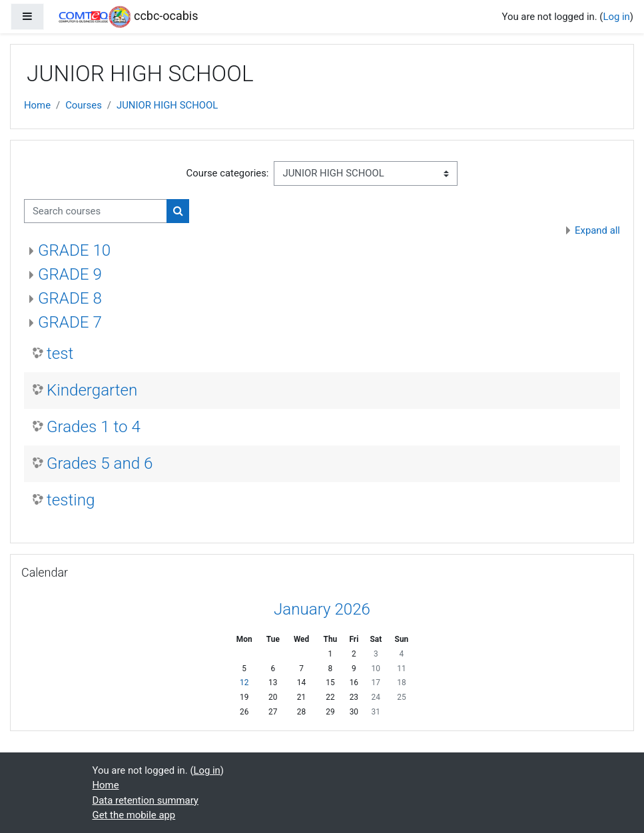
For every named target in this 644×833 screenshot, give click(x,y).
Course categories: (228, 173)
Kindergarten (92, 390)
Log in (616, 17)
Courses (84, 105)
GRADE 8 (70, 298)
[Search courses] (96, 211)
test (60, 354)
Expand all (597, 230)
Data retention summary (146, 800)
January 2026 (322, 609)
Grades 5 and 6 (100, 463)
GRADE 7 (70, 322)
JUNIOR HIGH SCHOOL (167, 105)
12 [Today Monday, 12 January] (244, 683)
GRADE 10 (74, 250)
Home (37, 105)
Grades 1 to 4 (94, 427)
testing (71, 500)
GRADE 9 (70, 274)
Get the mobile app (134, 815)
